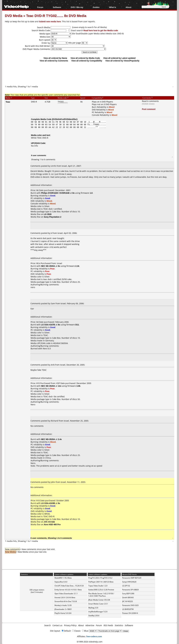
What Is (113, 7)
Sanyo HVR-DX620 (129, 582)
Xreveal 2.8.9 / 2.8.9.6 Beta (65, 597)
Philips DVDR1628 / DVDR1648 (55, 193)
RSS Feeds (108, 625)
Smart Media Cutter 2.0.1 (98, 604)
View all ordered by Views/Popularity (122, 61)
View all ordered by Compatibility (87, 61)
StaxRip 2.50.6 (94, 616)
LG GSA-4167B (48, 325)
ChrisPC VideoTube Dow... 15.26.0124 (69, 586)
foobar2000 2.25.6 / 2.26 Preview (101, 590)
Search (48, 625)
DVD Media (14, 16)
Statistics (119, 625)
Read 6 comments (150, 101)
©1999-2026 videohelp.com (90, 642)
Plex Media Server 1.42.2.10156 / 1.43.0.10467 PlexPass (101, 595)
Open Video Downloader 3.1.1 (66, 594)
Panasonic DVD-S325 (130, 605)
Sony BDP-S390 (128, 594)
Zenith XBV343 (128, 597)
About (128, 7)
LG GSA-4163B (48, 503)
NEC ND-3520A (48, 386)
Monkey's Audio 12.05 (63, 605)
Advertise (90, 625)
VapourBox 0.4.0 (61, 582)
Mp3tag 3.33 (93, 608)
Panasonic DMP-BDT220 (132, 578)
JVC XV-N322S (128, 601)
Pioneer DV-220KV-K (130, 613)
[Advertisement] (89, 73)
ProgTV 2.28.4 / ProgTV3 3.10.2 (100, 578)
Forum (40, 7)
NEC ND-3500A (48, 266)
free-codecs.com (94, 636)
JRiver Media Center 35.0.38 (99, 600)
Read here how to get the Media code (101, 30)
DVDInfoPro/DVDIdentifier (65, 119)
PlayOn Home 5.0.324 (63, 613)
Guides (96, 7)
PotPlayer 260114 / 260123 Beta (101, 582)
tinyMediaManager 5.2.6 (98, 612)
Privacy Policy (70, 625)
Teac (8, 102)
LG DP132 (126, 586)
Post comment (149, 109)
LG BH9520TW (128, 609)
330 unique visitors (37, 590)
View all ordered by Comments (54, 61)
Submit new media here (50, 21)
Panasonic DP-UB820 (130, 590)
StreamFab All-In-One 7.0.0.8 (66, 601)
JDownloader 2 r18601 (63, 609)
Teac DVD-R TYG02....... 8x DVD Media (56, 16)
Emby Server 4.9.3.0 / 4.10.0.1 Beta (68, 590)
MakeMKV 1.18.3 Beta (63, 578)
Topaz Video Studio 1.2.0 (98, 586)
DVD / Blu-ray (77, 7)
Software (57, 7)
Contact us (57, 625)
